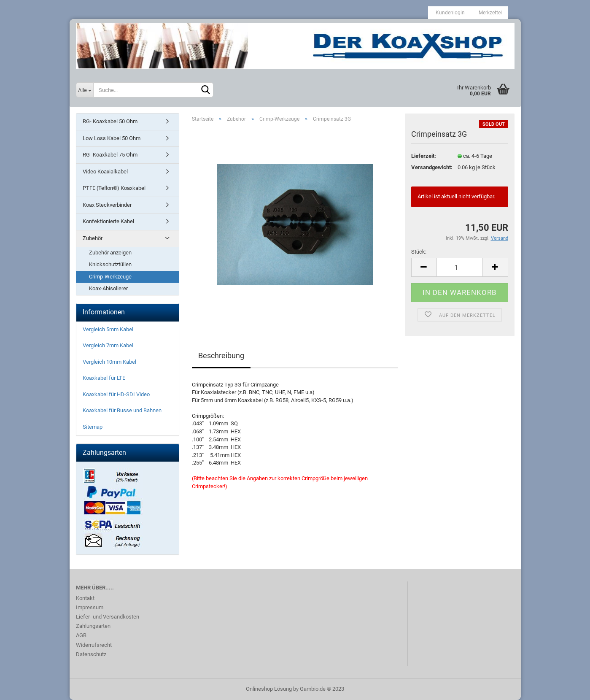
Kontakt (85, 598)
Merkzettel (490, 13)
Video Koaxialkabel (105, 172)
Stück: (419, 252)
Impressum (90, 607)
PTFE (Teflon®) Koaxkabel (114, 188)
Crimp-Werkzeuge (110, 277)
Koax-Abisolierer (108, 288)
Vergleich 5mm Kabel (108, 329)
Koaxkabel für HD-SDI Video (116, 394)
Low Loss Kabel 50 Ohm (112, 138)
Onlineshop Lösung (269, 689)
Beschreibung (221, 355)
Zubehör (93, 238)
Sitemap (93, 427)
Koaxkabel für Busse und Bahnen (122, 410)
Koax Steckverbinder (107, 205)
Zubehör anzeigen (110, 253)
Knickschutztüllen (110, 264)
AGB (81, 635)
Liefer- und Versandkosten (108, 617)
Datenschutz (91, 654)
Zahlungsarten (93, 626)
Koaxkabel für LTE (104, 378)
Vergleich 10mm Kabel (109, 362)
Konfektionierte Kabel (108, 221)
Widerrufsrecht (94, 645)
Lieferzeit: (424, 156)
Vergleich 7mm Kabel (108, 345)
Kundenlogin (450, 13)
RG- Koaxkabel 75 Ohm (110, 155)
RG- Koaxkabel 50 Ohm (110, 121)
